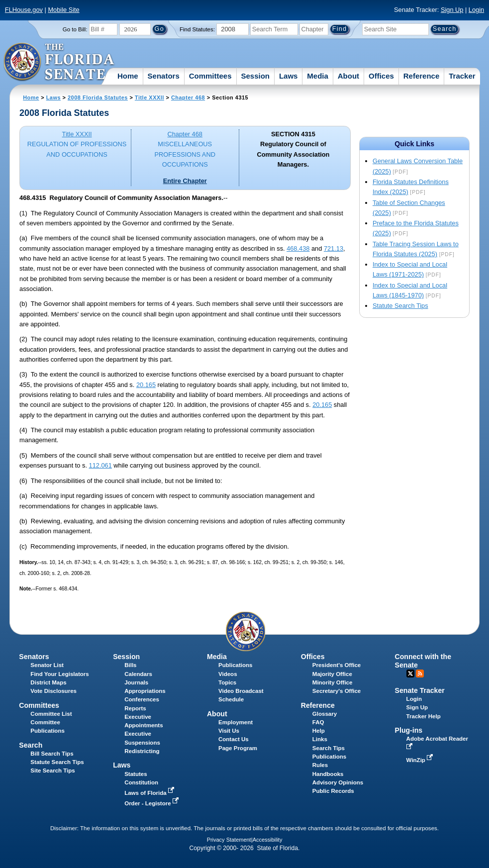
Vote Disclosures (53, 691)
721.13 (334, 248)
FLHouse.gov (24, 10)
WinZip (421, 760)
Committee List (51, 714)
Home (128, 76)
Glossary (325, 714)
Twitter (410, 674)
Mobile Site (63, 10)
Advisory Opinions (338, 782)
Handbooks (328, 774)
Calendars (138, 674)
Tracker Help (424, 716)
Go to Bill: (75, 29)
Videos (228, 674)
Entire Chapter (185, 181)
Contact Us (234, 739)
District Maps (48, 682)
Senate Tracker (420, 690)
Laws (289, 76)
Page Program (238, 748)
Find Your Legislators (59, 674)
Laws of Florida (150, 793)
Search (31, 745)
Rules (320, 765)
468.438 (298, 248)
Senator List (47, 665)
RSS (420, 674)
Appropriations (145, 691)
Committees (210, 76)
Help (319, 731)
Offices (381, 76)
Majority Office (332, 674)
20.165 (146, 385)
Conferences (142, 699)
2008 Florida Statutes (98, 97)
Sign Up (452, 10)
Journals (136, 682)
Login (476, 10)
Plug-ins (409, 730)
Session (255, 76)
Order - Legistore (152, 803)
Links (320, 739)
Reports (135, 708)
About (348, 76)
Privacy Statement (229, 840)
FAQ (318, 722)
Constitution (141, 782)
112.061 (100, 465)
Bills (130, 665)
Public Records (333, 791)
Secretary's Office (337, 691)
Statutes (136, 774)
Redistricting (142, 751)
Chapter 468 (188, 97)
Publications (235, 665)
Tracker (462, 76)
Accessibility (268, 840)
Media (318, 76)
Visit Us (229, 731)
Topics (227, 682)
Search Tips (329, 748)
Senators (164, 76)
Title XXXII (149, 97)
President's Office (337, 665)
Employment (236, 722)
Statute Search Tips (400, 306)
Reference (422, 76)
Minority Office (333, 682)
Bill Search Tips (52, 754)
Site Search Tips (52, 771)
